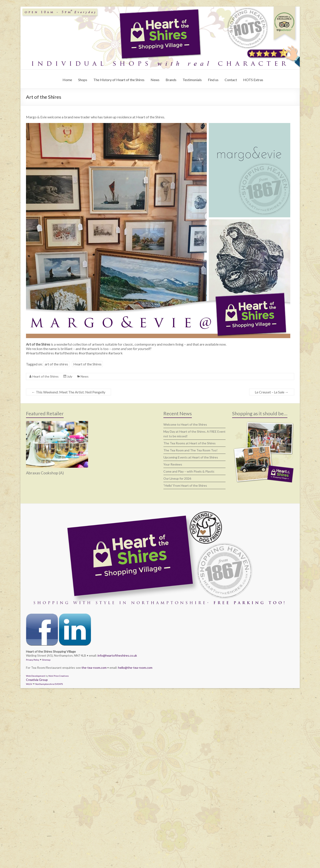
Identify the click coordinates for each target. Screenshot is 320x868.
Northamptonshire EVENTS (49, 684)
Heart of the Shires (87, 364)
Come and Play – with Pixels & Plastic (189, 471)
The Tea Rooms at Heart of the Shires (190, 443)
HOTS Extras (253, 80)
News (155, 80)
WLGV (29, 684)
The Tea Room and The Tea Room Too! (191, 450)
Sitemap (46, 660)
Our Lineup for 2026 (177, 478)
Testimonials (192, 80)
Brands (171, 80)
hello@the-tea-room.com (135, 668)
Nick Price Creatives (59, 676)
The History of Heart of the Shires (119, 80)
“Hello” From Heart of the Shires (185, 485)
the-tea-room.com (94, 668)
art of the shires (56, 364)
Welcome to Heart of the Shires (185, 424)
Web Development (36, 676)
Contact (231, 80)
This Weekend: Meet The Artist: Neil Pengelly (68, 392)
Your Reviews (173, 464)
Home (67, 80)
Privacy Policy (33, 660)
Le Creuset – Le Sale (272, 392)
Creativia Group (37, 680)
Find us (213, 80)
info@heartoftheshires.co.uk (117, 655)
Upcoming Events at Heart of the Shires (191, 457)
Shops (83, 80)
